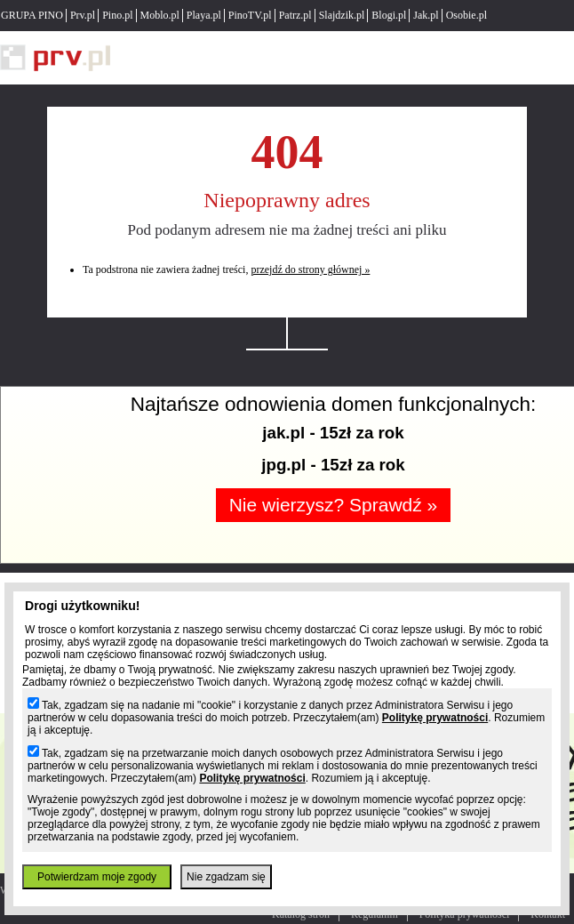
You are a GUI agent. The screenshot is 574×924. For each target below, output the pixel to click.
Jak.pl (426, 15)
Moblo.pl (160, 15)
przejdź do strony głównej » (310, 269)
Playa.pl (204, 15)
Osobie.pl (466, 15)
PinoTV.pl (250, 15)
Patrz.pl (295, 15)
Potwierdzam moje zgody (97, 877)
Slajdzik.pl (342, 15)
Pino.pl (117, 15)
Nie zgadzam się (226, 877)
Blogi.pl (389, 15)
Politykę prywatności (435, 718)
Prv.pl (83, 15)
